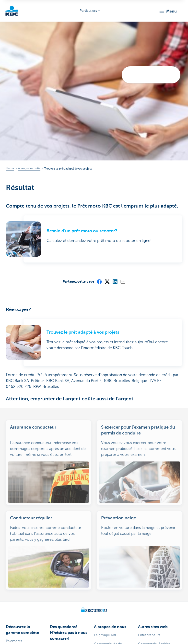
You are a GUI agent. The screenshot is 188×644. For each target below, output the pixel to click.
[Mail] (123, 281)
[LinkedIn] (115, 281)
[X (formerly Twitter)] (107, 281)
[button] (168, 11)
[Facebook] (99, 281)
